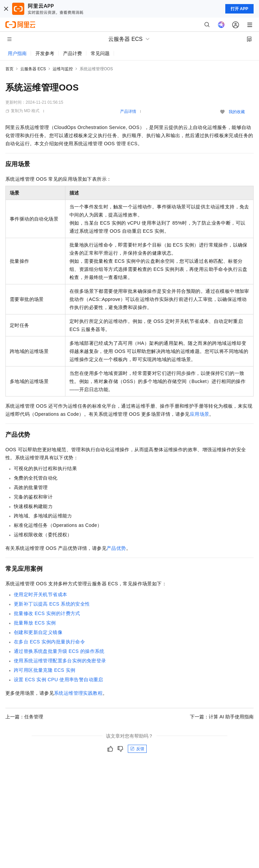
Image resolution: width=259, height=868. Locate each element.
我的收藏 (237, 112)
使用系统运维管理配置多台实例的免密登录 (60, 661)
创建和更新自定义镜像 (38, 632)
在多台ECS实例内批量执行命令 (49, 642)
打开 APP (239, 9)
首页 (9, 69)
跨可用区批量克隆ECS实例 (45, 670)
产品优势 (116, 548)
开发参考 (45, 53)
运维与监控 (63, 69)
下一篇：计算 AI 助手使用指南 (222, 717)
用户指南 (17, 53)
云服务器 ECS (33, 69)
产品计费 (73, 53)
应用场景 (200, 414)
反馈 (137, 749)
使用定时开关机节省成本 (40, 594)
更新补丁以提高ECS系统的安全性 (52, 604)
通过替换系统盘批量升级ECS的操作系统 (59, 651)
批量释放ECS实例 (35, 623)
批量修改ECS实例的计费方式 (47, 613)
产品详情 (128, 111)
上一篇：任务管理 (24, 717)
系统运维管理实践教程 (78, 693)
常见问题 (100, 53)
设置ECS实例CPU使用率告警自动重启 (59, 680)
